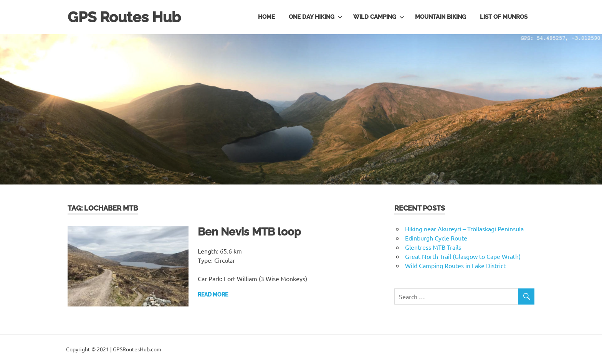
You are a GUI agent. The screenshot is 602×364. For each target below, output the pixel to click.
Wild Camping (379, 17)
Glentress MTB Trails (433, 247)
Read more (213, 295)
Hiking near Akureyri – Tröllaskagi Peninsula (464, 229)
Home (266, 17)
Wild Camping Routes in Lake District (455, 265)
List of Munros (504, 17)
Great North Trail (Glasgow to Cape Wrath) (463, 256)
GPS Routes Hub (124, 17)
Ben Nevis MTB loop (249, 232)
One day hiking (316, 17)
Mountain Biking (441, 17)
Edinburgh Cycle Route (436, 238)
